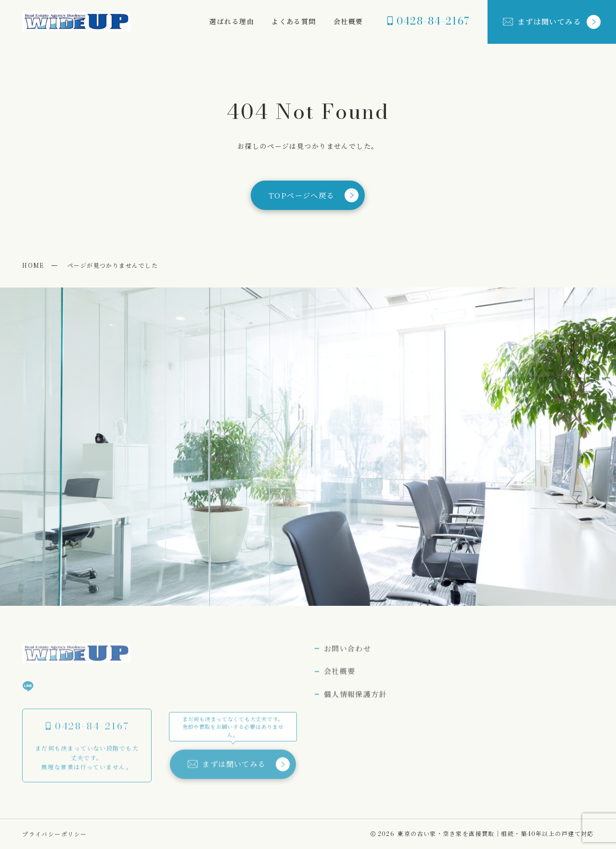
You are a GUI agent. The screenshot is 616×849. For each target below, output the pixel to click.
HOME (33, 265)
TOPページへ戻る (314, 195)
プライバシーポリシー (54, 834)
